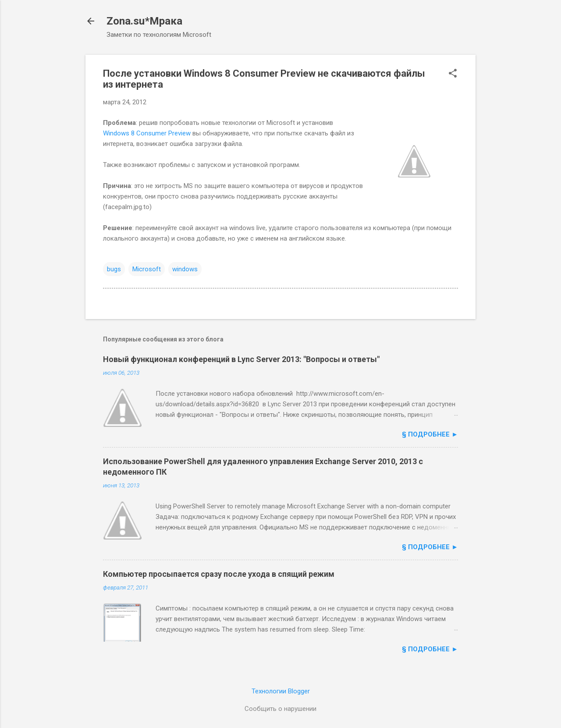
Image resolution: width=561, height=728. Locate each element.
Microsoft (147, 269)
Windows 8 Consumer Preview (147, 133)
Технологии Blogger (281, 691)
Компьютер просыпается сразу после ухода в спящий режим (219, 574)
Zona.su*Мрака (144, 21)
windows (185, 269)
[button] (453, 74)
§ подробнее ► (430, 434)
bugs (114, 269)
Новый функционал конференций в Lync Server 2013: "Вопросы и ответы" (241, 359)
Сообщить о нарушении (280, 709)
